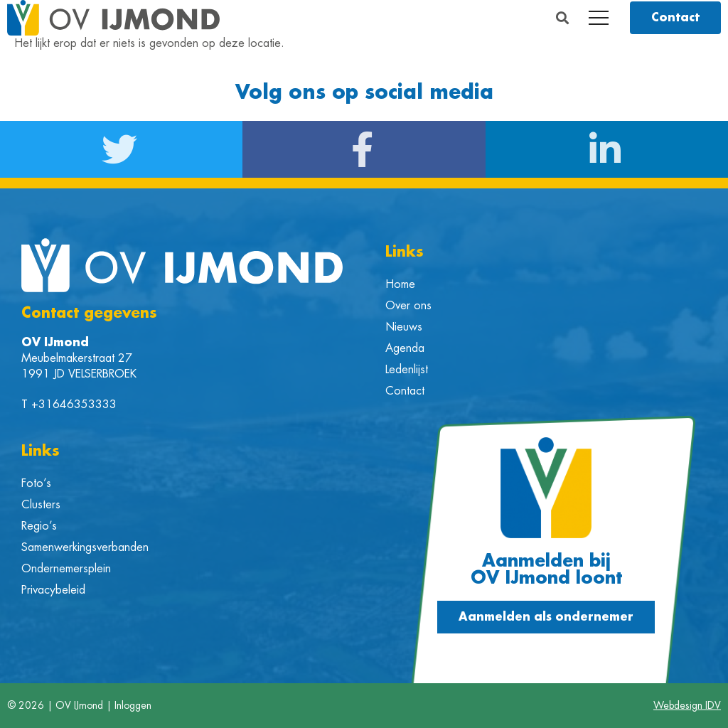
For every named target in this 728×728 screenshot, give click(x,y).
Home (400, 284)
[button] (563, 18)
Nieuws (404, 327)
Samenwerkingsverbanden (85, 547)
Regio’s (39, 526)
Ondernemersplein (66, 569)
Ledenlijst (407, 370)
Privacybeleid (53, 590)
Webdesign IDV (687, 705)
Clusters (41, 505)
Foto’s (36, 483)
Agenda (405, 348)
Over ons (408, 306)
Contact (405, 391)
